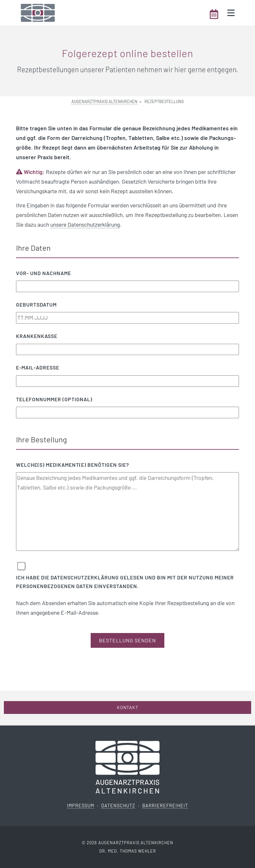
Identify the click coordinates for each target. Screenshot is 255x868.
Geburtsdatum (36, 304)
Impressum (81, 806)
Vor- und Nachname (44, 273)
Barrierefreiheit (165, 806)
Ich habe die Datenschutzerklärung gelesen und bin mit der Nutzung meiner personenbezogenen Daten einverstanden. (125, 582)
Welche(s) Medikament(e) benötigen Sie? (73, 465)
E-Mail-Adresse (38, 367)
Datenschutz (118, 806)
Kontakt (128, 707)
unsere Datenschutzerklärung (85, 224)
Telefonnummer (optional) (54, 399)
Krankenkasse (37, 336)
